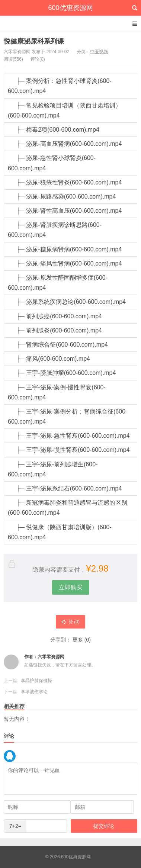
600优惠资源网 (70, 8)
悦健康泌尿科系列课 (34, 41)
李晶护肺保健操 (36, 681)
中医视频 (99, 52)
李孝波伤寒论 (34, 692)
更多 (78, 640)
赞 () (70, 622)
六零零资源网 (51, 657)
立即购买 (71, 587)
